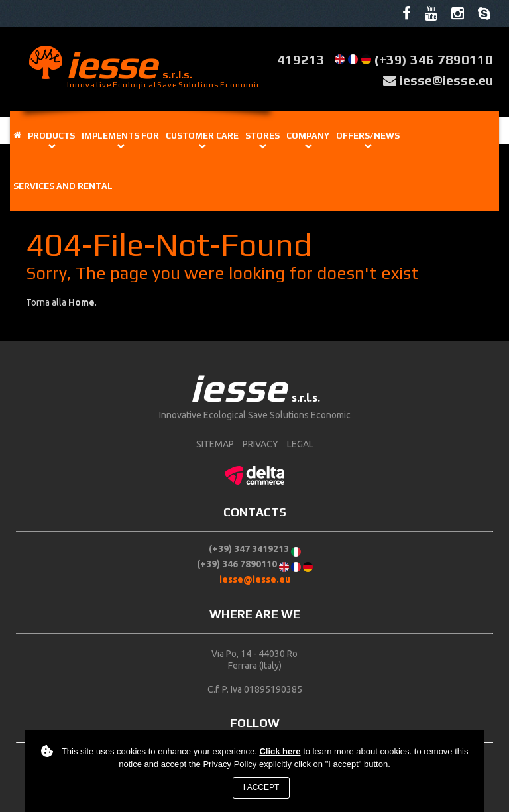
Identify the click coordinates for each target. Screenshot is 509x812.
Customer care (202, 136)
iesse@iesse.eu (446, 80)
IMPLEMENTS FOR (120, 136)
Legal (300, 444)
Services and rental (63, 186)
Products (51, 136)
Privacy (260, 444)
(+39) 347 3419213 (249, 549)
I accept (261, 787)
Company (308, 136)
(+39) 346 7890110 (434, 59)
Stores (262, 136)
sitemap (215, 444)
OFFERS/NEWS (368, 136)
